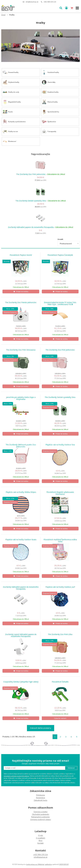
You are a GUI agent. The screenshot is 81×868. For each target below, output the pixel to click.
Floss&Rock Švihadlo (60, 682)
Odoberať (71, 768)
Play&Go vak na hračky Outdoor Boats (21, 540)
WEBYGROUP (64, 864)
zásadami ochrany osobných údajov (16, 776)
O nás (41, 835)
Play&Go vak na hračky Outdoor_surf (60, 587)
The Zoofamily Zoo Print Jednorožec (31, 174)
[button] (61, 8)
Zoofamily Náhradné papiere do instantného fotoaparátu (31, 227)
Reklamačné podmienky (40, 817)
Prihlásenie (41, 795)
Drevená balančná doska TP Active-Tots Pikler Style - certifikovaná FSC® (60, 303)
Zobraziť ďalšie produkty (40, 728)
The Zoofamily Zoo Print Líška (60, 634)
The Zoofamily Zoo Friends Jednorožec (21, 302)
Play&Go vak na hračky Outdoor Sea (60, 445)
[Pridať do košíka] (21, 292)
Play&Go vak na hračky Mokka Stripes (21, 492)
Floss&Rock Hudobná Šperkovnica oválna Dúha (60, 541)
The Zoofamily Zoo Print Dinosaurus (21, 350)
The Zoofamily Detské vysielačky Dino (31, 201)
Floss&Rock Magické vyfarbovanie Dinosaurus (60, 493)
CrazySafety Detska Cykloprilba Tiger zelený (21, 682)
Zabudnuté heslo (40, 800)
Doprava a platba (40, 812)
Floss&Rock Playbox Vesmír (21, 255)
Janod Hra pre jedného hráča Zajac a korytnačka (21, 398)
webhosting (48, 864)
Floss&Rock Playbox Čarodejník (60, 255)
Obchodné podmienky (41, 814)
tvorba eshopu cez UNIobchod (35, 864)
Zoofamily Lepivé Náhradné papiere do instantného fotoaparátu (21, 635)
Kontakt (40, 843)
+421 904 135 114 (50, 2)
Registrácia (40, 798)
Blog (40, 841)
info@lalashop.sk (32, 2)
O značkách (41, 838)
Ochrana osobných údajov (41, 820)
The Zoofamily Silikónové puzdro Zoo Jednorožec (21, 446)
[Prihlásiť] (66, 8)
